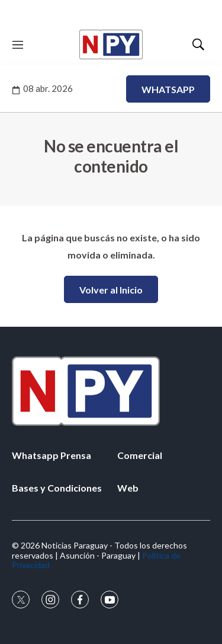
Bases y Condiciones (57, 488)
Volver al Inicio (111, 290)
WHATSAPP (168, 89)
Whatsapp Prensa (52, 455)
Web (128, 488)
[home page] (111, 44)
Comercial (140, 455)
